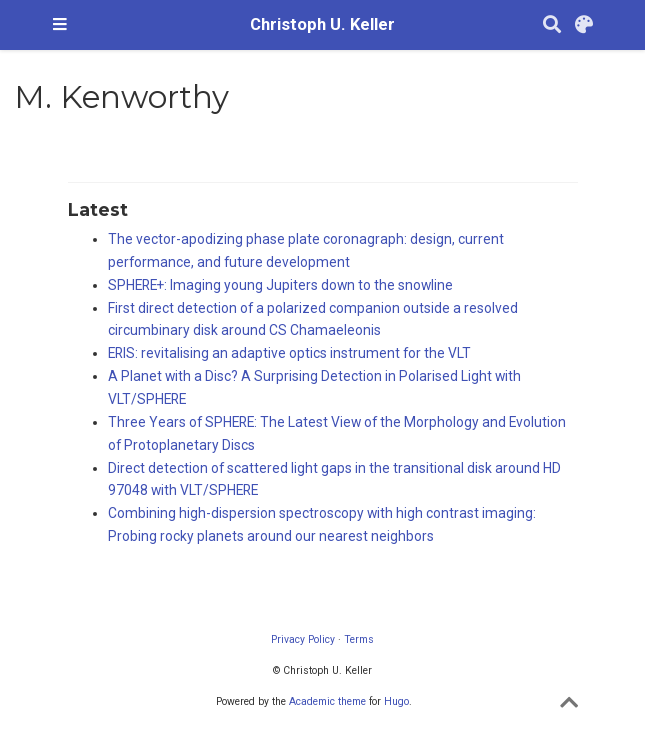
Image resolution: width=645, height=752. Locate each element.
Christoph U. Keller (322, 24)
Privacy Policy (303, 639)
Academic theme (327, 701)
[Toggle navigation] (60, 25)
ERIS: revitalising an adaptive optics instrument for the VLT (289, 353)
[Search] (552, 25)
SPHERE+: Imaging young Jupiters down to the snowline (280, 285)
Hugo (396, 701)
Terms (359, 639)
